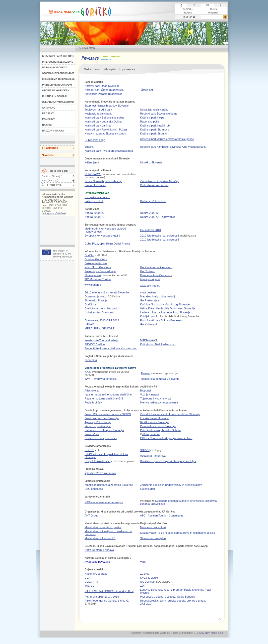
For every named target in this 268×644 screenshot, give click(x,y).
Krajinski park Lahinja (98, 126)
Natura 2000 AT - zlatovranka (158, 217)
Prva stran (89, 48)
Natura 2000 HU (95, 217)
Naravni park (102, 86)
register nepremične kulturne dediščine (108, 394)
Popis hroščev (93, 402)
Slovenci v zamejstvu (153, 538)
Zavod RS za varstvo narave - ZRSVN (108, 414)
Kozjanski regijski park (98, 114)
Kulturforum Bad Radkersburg (158, 344)
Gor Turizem (148, 271)
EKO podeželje (94, 489)
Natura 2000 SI (149, 213)
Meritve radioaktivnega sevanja (159, 402)
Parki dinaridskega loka (154, 185)
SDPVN (145, 450)
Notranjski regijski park (154, 110)
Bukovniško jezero (96, 263)
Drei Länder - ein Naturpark (101, 308)
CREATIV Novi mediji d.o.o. (209, 633)
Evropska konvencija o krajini (102, 236)
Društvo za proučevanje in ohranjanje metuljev (168, 461)
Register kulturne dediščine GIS (104, 398)
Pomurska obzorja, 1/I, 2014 (102, 597)
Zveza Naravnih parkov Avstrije (103, 181)
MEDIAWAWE (149, 340)
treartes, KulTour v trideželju (102, 340)
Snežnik (90, 147)
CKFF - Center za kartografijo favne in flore (166, 438)
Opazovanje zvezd (96, 296)
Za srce (145, 574)
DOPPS (90, 450)
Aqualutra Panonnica (153, 456)
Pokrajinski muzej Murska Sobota (161, 430)
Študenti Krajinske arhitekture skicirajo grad (111, 348)
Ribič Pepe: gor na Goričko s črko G (106, 601)
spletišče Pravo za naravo (100, 473)
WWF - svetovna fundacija (101, 379)
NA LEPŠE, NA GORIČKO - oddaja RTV (109, 591)
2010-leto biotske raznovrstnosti (160, 236)
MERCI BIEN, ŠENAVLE (100, 328)
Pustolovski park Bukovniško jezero (162, 320)
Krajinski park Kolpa (152, 118)
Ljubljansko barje (95, 140)
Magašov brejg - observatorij (158, 296)
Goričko (89, 255)
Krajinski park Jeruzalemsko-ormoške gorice (167, 139)
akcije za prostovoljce (98, 426)
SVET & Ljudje (149, 578)
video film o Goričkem (98, 267)
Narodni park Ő (105, 90)
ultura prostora (151, 434)
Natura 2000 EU (95, 213)
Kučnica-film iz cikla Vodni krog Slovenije (165, 304)
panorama (91, 360)
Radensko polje (150, 122)
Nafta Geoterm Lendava (99, 550)
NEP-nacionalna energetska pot (104, 502)
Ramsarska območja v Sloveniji (160, 379)
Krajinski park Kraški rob (155, 126)
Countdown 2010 (151, 230)
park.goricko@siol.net (54, 213)
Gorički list (91, 304)
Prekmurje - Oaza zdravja (100, 271)
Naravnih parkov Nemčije (160, 181)
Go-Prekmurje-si (150, 300)
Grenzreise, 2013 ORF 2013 (102, 320)
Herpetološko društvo (98, 461)
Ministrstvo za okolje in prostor (103, 527)
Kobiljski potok (149, 316)
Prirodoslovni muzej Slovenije (158, 426)
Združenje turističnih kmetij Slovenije (107, 292)
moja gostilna (148, 292)
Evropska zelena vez (97, 197)
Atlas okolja (92, 390)
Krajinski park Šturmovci (155, 129)
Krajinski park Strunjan (154, 133)
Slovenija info (93, 275)
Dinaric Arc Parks (95, 185)
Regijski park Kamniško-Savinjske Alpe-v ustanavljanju (173, 147)
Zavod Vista (92, 434)
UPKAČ (89, 324)
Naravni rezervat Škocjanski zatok (105, 133)
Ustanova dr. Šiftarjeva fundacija (104, 430)
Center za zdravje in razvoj (101, 438)
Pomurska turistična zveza (156, 275)
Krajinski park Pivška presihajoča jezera (109, 151)
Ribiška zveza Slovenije (155, 422)
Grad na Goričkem (96, 259)
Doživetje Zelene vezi (153, 201)
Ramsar (146, 373)
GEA (88, 578)
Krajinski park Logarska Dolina (103, 122)
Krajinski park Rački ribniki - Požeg (106, 129)
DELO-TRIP (92, 582)
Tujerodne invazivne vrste (156, 398)
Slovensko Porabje (96, 300)
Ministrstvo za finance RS (100, 538)
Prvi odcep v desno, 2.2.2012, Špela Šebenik (168, 597)
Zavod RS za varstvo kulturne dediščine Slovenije (170, 414)
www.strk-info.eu (150, 286)
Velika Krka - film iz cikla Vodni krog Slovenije (168, 308)
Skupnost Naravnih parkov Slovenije (107, 106)
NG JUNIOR (148, 582)
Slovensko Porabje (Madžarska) (104, 94)
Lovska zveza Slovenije (154, 418)
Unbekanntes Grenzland (100, 312)
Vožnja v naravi (150, 394)
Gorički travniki (149, 324)
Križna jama (92, 162)
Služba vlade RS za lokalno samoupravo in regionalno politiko (178, 533)
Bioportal (146, 390)
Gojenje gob (148, 489)
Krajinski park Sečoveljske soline (105, 118)
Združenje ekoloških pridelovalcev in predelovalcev (171, 485)
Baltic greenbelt (94, 201)
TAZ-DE (90, 586)
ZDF (143, 586)
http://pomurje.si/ (150, 279)
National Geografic (96, 574)
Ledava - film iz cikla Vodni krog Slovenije (165, 312)
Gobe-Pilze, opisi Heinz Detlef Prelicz (107, 244)
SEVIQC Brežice (95, 344)
